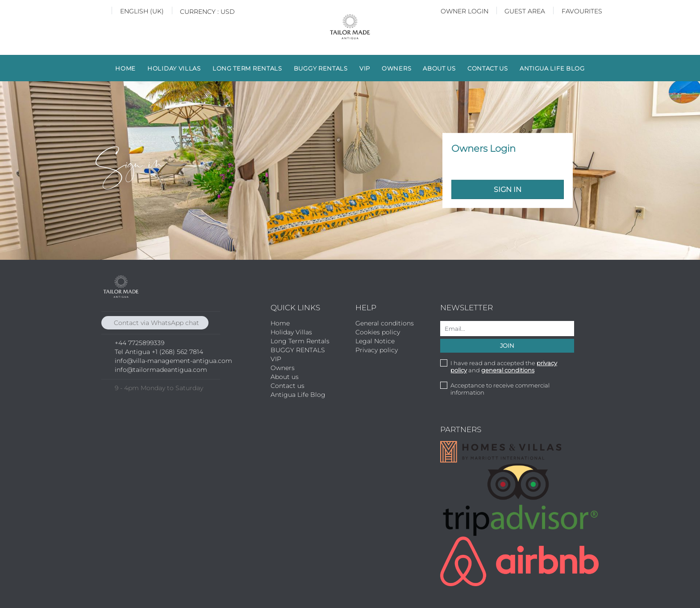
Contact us (488, 68)
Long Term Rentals (247, 68)
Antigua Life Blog (552, 68)
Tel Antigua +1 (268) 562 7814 (159, 352)
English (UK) (142, 11)
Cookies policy (378, 332)
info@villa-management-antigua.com (173, 361)
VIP (365, 68)
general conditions (508, 370)
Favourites (582, 11)
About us (439, 68)
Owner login (465, 11)
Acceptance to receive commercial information (500, 389)
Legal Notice (375, 341)
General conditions (385, 323)
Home (125, 68)
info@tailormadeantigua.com (161, 370)
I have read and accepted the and (504, 366)
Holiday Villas (174, 68)
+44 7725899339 (140, 343)
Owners (396, 68)
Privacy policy (377, 350)
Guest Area (525, 11)
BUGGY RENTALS (321, 68)
